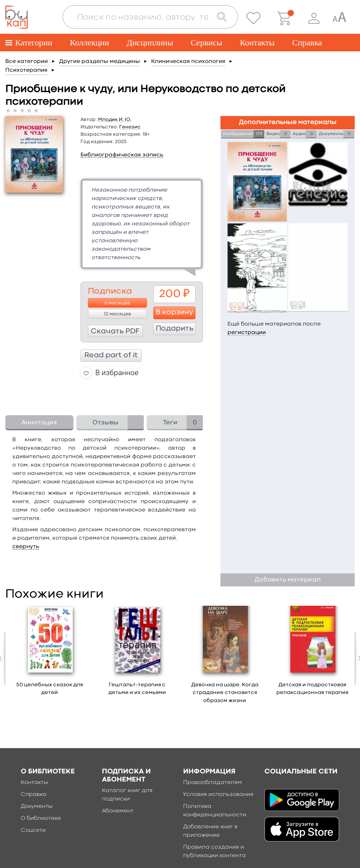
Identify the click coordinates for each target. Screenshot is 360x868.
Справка (307, 43)
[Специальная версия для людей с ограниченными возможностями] (339, 18)
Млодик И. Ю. (115, 120)
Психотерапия (26, 70)
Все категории (27, 62)
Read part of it (111, 355)
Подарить (175, 329)
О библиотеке (41, 818)
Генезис (130, 127)
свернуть (26, 547)
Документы (37, 806)
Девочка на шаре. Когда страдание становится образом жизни (225, 693)
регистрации (247, 333)
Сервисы (206, 43)
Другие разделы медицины (99, 62)
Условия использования (218, 795)
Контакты (257, 43)
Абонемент (118, 811)
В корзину (175, 313)
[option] (50, 653)
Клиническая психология (188, 62)
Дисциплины (150, 43)
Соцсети (33, 830)
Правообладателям (213, 783)
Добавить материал (288, 580)
